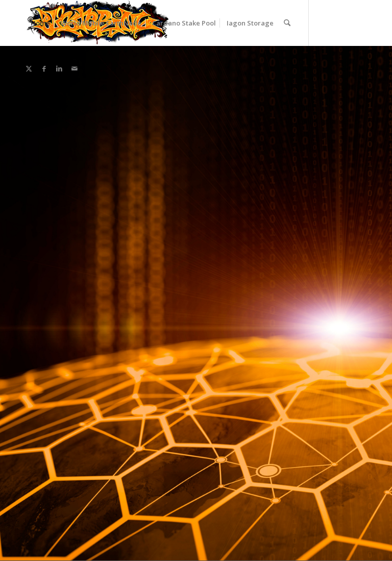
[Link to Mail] (75, 68)
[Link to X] (29, 68)
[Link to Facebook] (44, 68)
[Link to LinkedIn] (59, 68)
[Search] (287, 23)
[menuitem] (40, 23)
